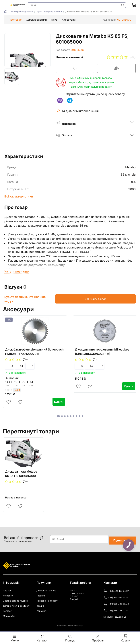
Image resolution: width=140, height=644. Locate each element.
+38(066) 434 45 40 (116, 602)
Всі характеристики (19, 196)
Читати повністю (17, 271)
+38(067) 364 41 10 (116, 595)
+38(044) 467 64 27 (116, 588)
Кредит (40, 603)
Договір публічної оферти (16, 603)
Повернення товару (47, 598)
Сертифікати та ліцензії (15, 598)
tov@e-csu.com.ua (115, 614)
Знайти (122, 5)
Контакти (8, 593)
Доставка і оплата (46, 588)
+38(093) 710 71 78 (116, 608)
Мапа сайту (9, 613)
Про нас (7, 588)
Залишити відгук (118, 299)
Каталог (7, 608)
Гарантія (41, 593)
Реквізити (42, 608)
